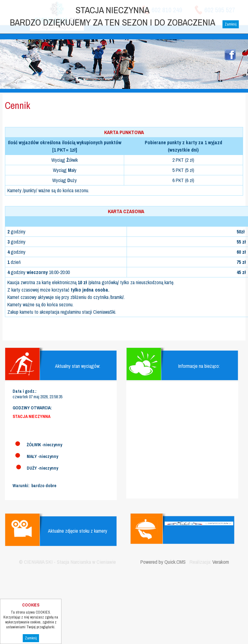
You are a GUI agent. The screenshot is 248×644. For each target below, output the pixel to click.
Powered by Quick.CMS (163, 562)
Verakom (221, 562)
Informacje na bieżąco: (199, 366)
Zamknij (31, 638)
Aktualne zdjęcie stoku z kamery (78, 531)
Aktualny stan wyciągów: (78, 366)
